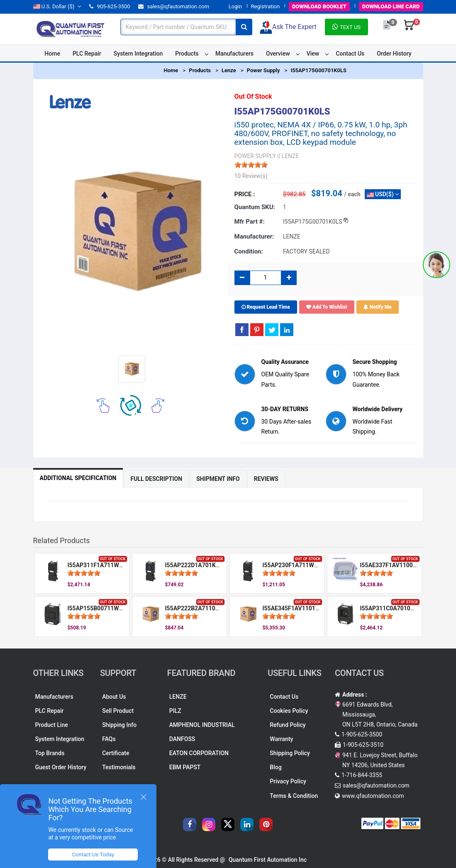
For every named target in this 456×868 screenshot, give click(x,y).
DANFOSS (182, 739)
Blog (276, 767)
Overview (278, 54)
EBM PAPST (185, 767)
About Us (114, 697)
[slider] (251, 165)
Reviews (266, 479)
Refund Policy (288, 725)
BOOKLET (319, 6)
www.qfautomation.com (373, 796)
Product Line (52, 725)
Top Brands (50, 753)
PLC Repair (87, 54)
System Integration (138, 54)
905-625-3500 (110, 6)
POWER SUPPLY (255, 156)
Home (52, 54)
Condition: (249, 251)
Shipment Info (218, 479)
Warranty (281, 739)
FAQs (109, 739)
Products (187, 54)
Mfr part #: (250, 222)
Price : (245, 194)
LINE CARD (391, 6)
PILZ (175, 711)
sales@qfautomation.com (174, 6)
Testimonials (119, 767)
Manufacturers (234, 54)
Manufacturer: (254, 237)
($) (57, 6)
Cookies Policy (289, 711)
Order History (394, 54)
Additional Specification (78, 478)
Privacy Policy (288, 781)
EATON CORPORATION (199, 753)
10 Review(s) (251, 176)
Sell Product (118, 711)
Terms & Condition (294, 796)
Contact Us (350, 54)
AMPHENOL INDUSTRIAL (202, 725)
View (313, 54)
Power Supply (263, 70)
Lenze (229, 70)
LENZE (178, 697)
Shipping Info (119, 725)
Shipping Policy (290, 753)
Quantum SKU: (255, 207)
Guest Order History (61, 767)
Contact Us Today (93, 855)
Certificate (116, 753)
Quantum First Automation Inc (268, 860)
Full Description (156, 479)
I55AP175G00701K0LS (318, 70)
